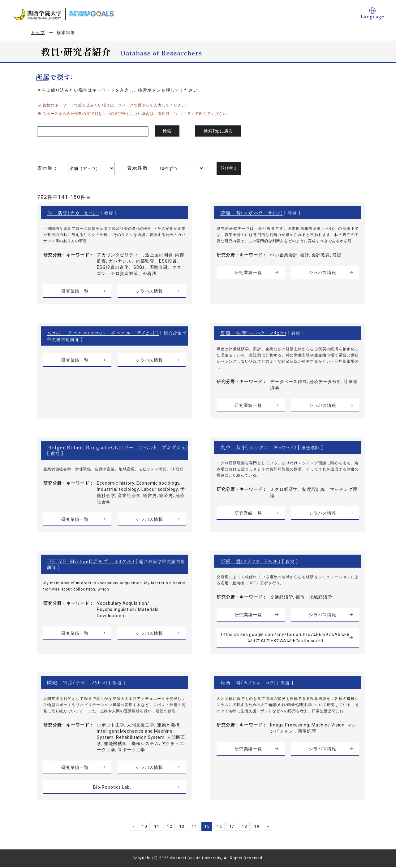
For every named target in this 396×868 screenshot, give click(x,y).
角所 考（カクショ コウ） (248, 683)
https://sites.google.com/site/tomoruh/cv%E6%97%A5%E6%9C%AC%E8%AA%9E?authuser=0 (285, 639)
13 (181, 827)
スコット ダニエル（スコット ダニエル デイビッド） (103, 333)
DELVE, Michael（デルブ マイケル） (91, 562)
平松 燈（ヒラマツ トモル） (250, 562)
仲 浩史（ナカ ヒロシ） (73, 213)
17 (234, 827)
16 (220, 827)
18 (247, 827)
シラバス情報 (149, 291)
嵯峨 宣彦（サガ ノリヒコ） (77, 683)
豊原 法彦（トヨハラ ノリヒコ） (253, 333)
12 (167, 827)
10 (141, 827)
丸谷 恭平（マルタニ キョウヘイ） (258, 447)
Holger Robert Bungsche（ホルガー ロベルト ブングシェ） (114, 451)
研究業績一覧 (75, 291)
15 (207, 827)
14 (194, 827)
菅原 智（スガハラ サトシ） (252, 213)
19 (260, 827)
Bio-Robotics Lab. (112, 788)
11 (154, 827)
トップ (38, 33)
